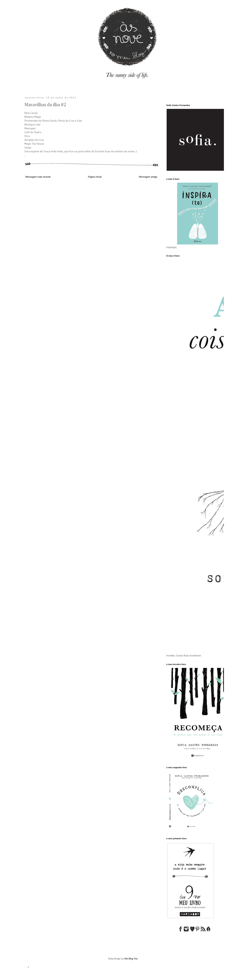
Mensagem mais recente (38, 177)
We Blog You (131, 959)
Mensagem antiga (148, 177)
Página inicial (95, 177)
